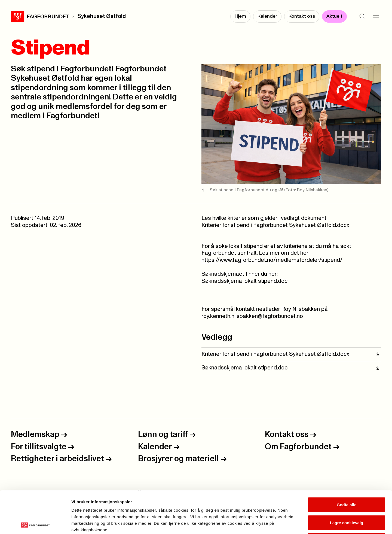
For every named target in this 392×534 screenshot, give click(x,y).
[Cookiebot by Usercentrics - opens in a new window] (35, 523)
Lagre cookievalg (347, 480)
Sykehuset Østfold (102, 16)
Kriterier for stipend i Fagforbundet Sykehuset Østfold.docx (275, 225)
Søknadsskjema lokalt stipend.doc (244, 281)
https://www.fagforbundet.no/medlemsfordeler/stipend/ (272, 260)
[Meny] (376, 16)
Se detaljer (293, 523)
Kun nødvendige (347, 498)
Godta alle (347, 462)
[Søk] (362, 16)
